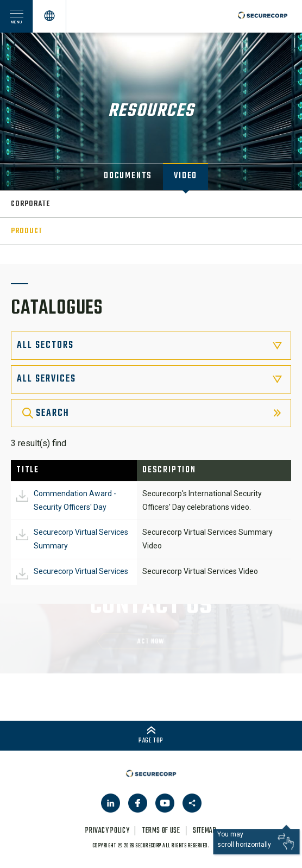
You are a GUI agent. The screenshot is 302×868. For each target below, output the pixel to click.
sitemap (205, 831)
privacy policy (107, 831)
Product (27, 231)
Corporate (30, 204)
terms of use (161, 831)
